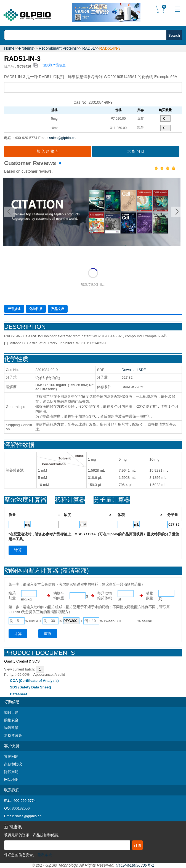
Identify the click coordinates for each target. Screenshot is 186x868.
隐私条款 (45, 855)
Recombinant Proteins (58, 48)
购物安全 (11, 720)
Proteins (26, 48)
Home (9, 48)
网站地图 (11, 780)
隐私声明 (11, 772)
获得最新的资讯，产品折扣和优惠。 (33, 835)
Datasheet (18, 694)
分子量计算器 (112, 500)
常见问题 (11, 756)
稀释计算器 (70, 500)
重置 (48, 634)
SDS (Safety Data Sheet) (30, 687)
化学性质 (36, 309)
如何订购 (11, 712)
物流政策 (11, 728)
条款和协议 (13, 764)
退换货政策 (13, 735)
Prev (10, 212)
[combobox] (87, 35)
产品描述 (14, 309)
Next (176, 212)
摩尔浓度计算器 (25, 500)
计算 (18, 634)
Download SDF (134, 370)
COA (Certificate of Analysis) (34, 681)
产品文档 (58, 309)
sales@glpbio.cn (62, 138)
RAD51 (88, 48)
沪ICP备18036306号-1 (135, 865)
